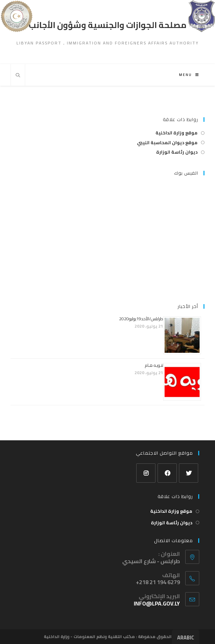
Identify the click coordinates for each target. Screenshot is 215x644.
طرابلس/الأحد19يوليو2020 (141, 319)
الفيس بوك (186, 173)
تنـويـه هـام (154, 365)
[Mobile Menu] (189, 75)
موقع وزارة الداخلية (176, 133)
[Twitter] (189, 473)
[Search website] (18, 76)
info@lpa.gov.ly (157, 603)
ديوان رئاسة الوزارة (177, 152)
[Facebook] (167, 473)
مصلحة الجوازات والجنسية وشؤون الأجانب (108, 25)
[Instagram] (146, 473)
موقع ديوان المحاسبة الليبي (167, 143)
